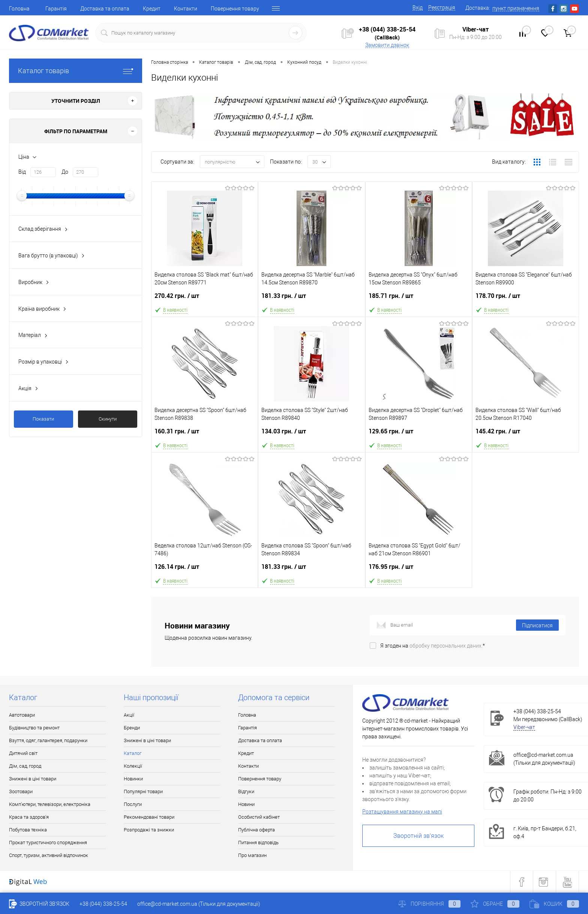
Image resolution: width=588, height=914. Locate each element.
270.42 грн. (205, 299)
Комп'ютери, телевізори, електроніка (50, 804)
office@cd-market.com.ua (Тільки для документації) (199, 904)
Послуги (133, 804)
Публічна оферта (256, 830)
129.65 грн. (419, 434)
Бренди (132, 728)
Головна (19, 9)
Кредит (152, 9)
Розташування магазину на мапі (402, 812)
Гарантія (56, 9)
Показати (43, 419)
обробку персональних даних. (446, 646)
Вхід (418, 8)
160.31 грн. (205, 434)
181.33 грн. (311, 299)
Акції (129, 715)
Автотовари (22, 715)
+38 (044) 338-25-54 (387, 29)
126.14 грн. (205, 570)
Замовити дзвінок (387, 45)
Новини (246, 804)
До (65, 172)
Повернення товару (235, 9)
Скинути (108, 419)
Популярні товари (143, 791)
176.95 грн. (419, 570)
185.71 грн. (419, 299)
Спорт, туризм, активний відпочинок (49, 855)
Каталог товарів (76, 71)
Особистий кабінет (259, 817)
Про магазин (252, 855)
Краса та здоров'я (29, 817)
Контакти (186, 9)
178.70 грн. (526, 299)
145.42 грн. (526, 434)
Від (22, 172)
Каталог (133, 753)
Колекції (133, 766)
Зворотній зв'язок (418, 836)
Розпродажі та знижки (149, 830)
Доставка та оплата (105, 9)
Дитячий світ (23, 753)
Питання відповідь (258, 843)
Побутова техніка (28, 830)
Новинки (133, 779)
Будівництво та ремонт (34, 728)
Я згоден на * (433, 646)
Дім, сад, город (25, 766)
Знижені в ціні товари (33, 779)
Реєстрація (442, 8)
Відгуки (246, 791)
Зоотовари (21, 791)
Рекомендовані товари (149, 817)
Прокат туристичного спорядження (48, 843)
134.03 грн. (311, 434)
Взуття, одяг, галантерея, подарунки (48, 740)
